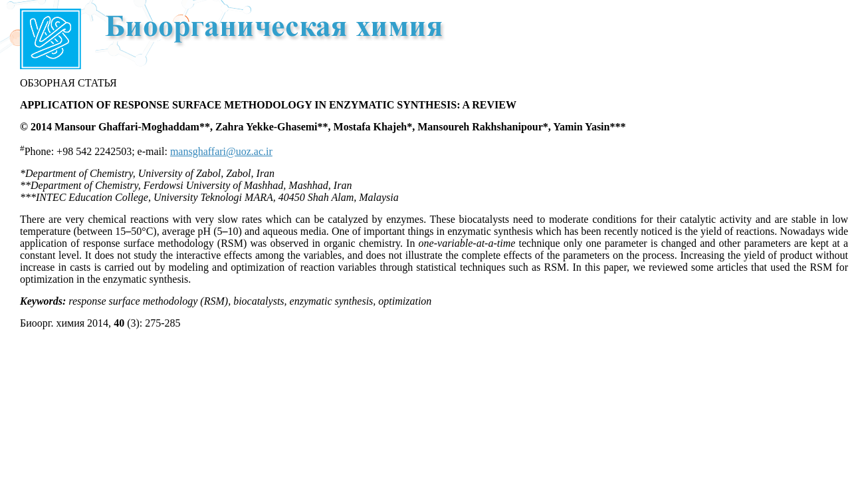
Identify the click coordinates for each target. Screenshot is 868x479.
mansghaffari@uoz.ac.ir (221, 151)
